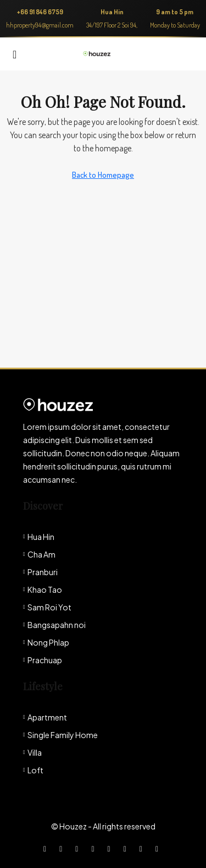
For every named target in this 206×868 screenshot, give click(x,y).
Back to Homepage (103, 175)
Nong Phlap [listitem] (46, 642)
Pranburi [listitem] (40, 572)
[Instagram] (79, 848)
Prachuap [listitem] (43, 660)
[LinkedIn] (95, 848)
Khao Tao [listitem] (43, 589)
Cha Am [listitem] (39, 554)
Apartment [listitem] (45, 717)
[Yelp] (159, 848)
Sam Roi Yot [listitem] (47, 607)
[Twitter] (63, 848)
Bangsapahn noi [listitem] (54, 625)
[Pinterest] (143, 848)
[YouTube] (127, 848)
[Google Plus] (111, 848)
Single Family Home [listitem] (60, 735)
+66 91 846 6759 (40, 12)
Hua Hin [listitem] (39, 537)
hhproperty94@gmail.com (40, 25)
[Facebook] (47, 848)
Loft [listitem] (33, 770)
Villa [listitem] (32, 752)
